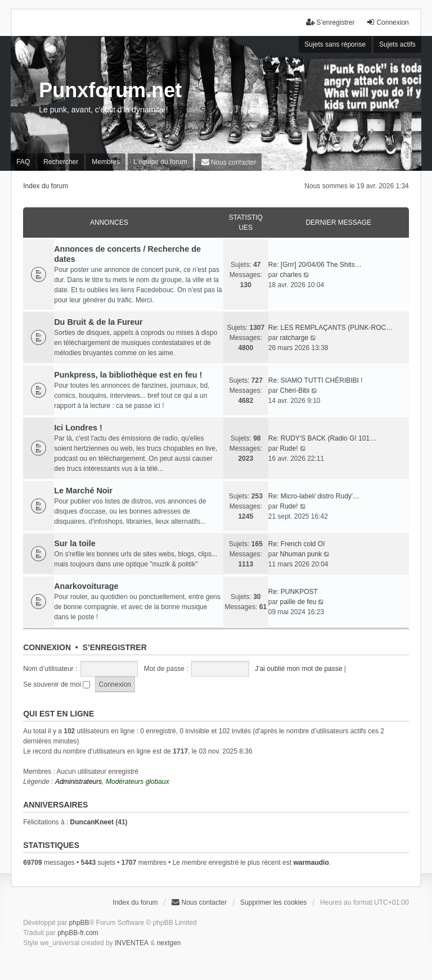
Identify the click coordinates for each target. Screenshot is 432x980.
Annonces (109, 223)
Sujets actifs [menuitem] (397, 44)
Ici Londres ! (78, 428)
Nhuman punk (301, 554)
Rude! (289, 448)
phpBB (79, 923)
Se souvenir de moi (57, 684)
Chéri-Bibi (294, 391)
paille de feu (298, 602)
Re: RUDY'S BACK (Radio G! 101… (322, 438)
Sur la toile (75, 543)
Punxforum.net (110, 90)
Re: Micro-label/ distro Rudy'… (314, 496)
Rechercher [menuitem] (61, 162)
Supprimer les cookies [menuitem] (273, 902)
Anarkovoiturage (86, 586)
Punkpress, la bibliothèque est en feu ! (128, 375)
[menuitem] (229, 162)
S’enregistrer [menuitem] (330, 22)
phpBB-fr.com (78, 933)
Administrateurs (78, 782)
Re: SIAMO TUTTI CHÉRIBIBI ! (316, 380)
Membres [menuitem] (106, 162)
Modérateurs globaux (138, 782)
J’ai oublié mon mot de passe (298, 669)
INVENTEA (132, 943)
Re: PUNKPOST (293, 592)
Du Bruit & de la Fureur (98, 322)
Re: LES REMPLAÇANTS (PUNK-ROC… (330, 328)
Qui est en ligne (58, 714)
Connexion (47, 647)
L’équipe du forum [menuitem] (160, 162)
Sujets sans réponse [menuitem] (335, 44)
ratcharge (294, 338)
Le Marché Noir (83, 491)
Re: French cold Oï (297, 544)
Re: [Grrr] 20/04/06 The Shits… (315, 265)
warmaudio (311, 863)
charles (291, 275)
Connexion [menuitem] (387, 22)
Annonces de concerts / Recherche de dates (127, 254)
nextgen (169, 943)
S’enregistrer (114, 647)
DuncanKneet (92, 822)
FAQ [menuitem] (23, 162)
